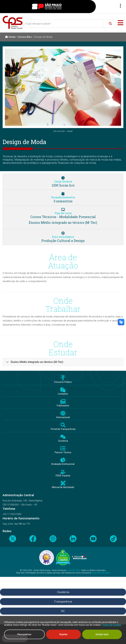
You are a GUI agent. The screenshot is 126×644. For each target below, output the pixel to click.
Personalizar (24, 634)
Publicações (63, 406)
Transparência (63, 602)
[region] (63, 630)
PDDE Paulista (63, 476)
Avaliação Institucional (63, 464)
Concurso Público (63, 382)
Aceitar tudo (102, 634)
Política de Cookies (112, 625)
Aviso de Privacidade (100, 573)
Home (10, 37)
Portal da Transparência (63, 429)
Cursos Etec (25, 37)
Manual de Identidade (63, 487)
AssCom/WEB (73, 570)
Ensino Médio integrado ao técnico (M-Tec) (63, 222)
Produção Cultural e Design (63, 241)
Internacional (63, 417)
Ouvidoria (63, 441)
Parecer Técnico (63, 452)
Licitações (63, 394)
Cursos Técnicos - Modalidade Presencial (63, 217)
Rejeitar (64, 634)
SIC (63, 611)
